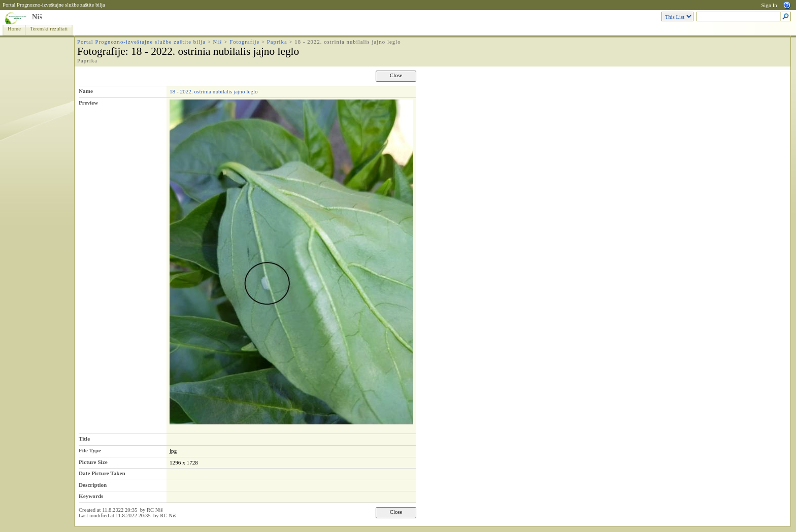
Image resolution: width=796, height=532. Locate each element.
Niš (37, 17)
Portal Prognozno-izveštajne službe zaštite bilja (54, 5)
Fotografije (244, 42)
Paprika (277, 42)
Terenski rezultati (49, 29)
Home (14, 29)
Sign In (769, 5)
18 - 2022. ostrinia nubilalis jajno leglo (214, 91)
